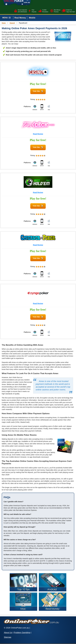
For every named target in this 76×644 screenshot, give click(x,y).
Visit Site (36, 91)
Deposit (12, 23)
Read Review (38, 134)
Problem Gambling (22, 633)
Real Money (20, 18)
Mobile (32, 18)
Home (4, 23)
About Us (8, 633)
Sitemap (8, 637)
